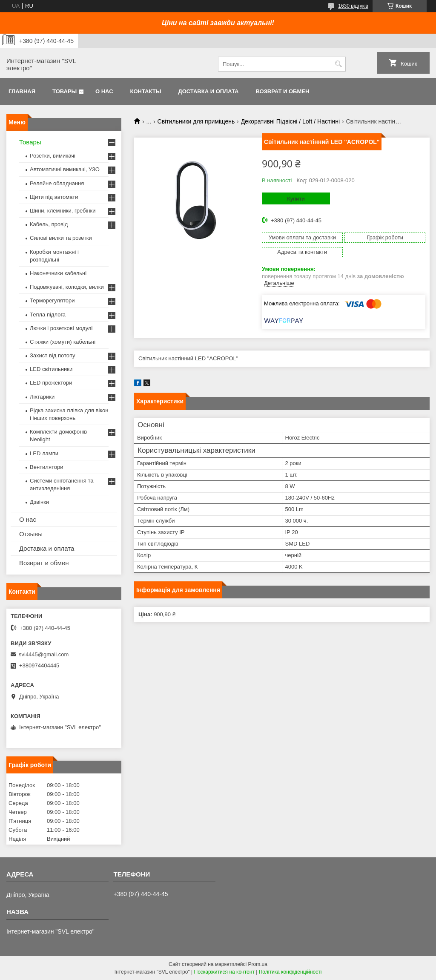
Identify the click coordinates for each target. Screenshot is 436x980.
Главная (22, 91)
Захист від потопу (52, 355)
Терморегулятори (52, 300)
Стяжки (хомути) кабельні (63, 342)
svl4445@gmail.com (44, 654)
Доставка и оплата (208, 91)
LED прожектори (51, 383)
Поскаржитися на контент (224, 972)
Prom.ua (258, 964)
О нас (104, 91)
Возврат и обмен (282, 91)
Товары (65, 91)
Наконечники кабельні (58, 273)
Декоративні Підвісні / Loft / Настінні (290, 121)
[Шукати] (338, 64)
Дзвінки (39, 502)
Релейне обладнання (57, 183)
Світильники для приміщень (196, 121)
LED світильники (51, 369)
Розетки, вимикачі (53, 156)
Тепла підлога (48, 315)
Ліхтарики (42, 397)
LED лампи (44, 453)
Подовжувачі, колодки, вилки (67, 287)
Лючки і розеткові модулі (61, 328)
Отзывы (31, 534)
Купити (296, 199)
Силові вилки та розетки (61, 238)
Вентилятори (46, 467)
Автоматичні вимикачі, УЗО (65, 169)
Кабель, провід (49, 224)
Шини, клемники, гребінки (63, 211)
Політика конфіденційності (290, 972)
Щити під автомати (54, 197)
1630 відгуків (353, 6)
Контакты (146, 91)
